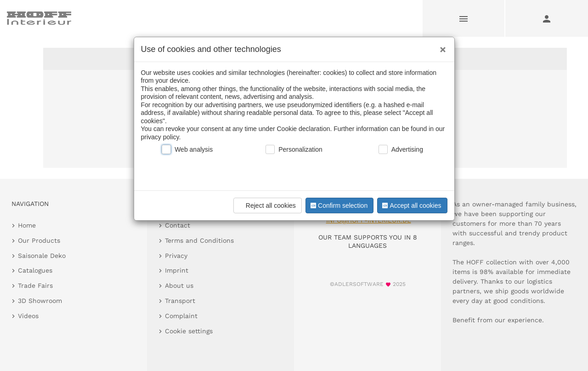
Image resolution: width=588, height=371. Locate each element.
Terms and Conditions (199, 240)
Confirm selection (338, 205)
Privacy (176, 256)
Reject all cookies (266, 205)
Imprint (177, 270)
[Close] (441, 46)
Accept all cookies (411, 205)
